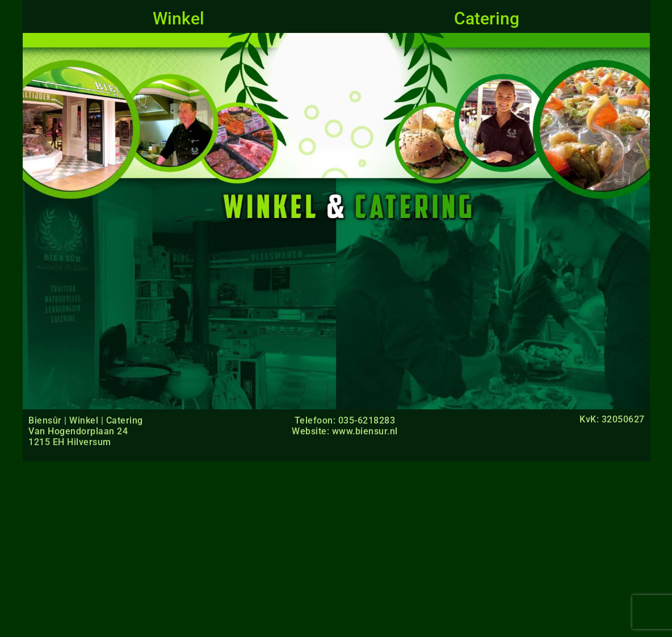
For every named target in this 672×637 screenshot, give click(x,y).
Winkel (178, 18)
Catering (487, 18)
